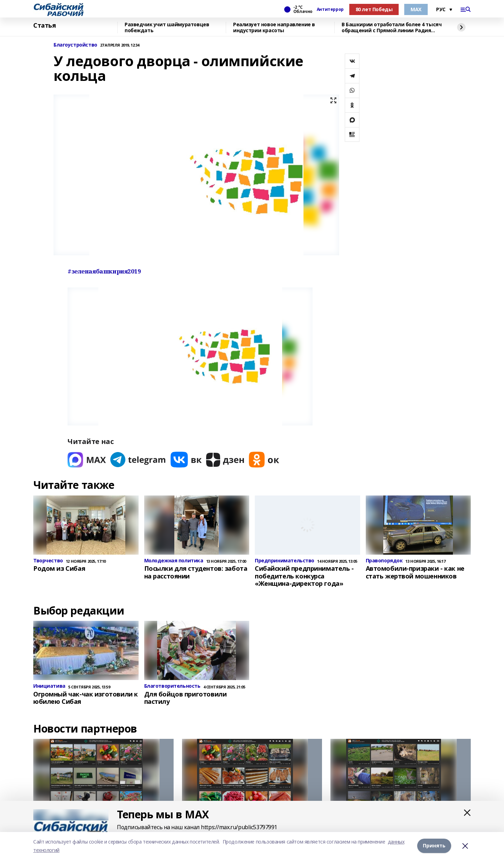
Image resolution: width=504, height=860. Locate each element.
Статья (44, 26)
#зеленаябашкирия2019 (104, 271)
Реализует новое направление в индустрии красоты (274, 27)
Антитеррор (330, 9)
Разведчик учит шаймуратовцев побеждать (167, 27)
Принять (434, 846)
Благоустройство (75, 45)
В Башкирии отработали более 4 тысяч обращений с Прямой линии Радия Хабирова (391, 27)
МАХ (416, 9)
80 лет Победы (374, 9)
